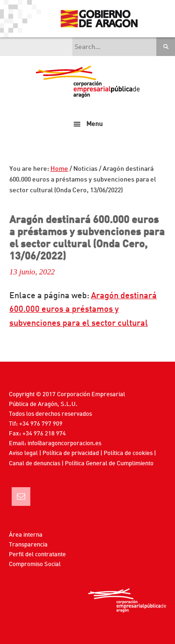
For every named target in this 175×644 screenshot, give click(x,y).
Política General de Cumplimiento (109, 464)
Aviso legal (23, 453)
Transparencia (28, 545)
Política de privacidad (71, 453)
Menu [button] (94, 124)
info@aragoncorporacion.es (64, 444)
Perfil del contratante (37, 555)
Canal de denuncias (35, 464)
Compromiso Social (35, 564)
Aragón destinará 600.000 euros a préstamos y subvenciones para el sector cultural (83, 310)
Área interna (26, 535)
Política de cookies (128, 453)
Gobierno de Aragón (99, 19)
